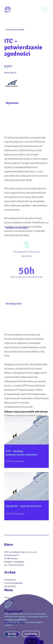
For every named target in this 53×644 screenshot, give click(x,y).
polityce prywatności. (16, 619)
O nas (7, 597)
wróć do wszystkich (15, 30)
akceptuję (12, 634)
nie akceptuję (31, 634)
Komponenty (10, 580)
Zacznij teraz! (10, 586)
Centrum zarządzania (13, 583)
